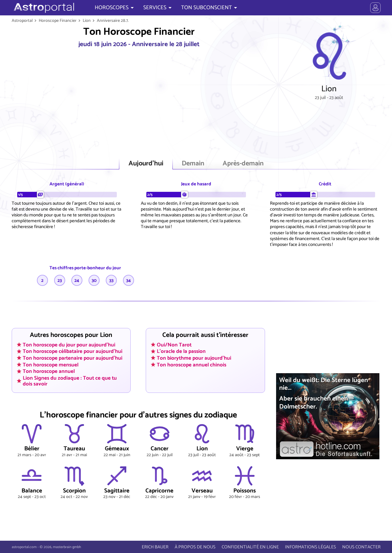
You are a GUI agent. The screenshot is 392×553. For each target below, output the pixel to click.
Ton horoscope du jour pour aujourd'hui (69, 345)
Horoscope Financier (58, 21)
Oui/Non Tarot (174, 345)
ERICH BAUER (155, 547)
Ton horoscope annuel (49, 371)
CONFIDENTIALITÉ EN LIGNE (250, 547)
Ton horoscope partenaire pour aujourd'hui (73, 358)
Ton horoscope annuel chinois (192, 365)
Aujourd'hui (146, 164)
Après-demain (243, 164)
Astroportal (22, 21)
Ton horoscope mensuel (51, 365)
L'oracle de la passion (181, 351)
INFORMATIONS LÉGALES (311, 547)
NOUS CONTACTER (361, 547)
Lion (87, 21)
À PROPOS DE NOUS (195, 547)
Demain (193, 164)
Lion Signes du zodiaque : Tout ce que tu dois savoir (70, 381)
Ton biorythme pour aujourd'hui (194, 358)
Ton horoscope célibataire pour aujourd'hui (73, 351)
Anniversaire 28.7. (113, 21)
